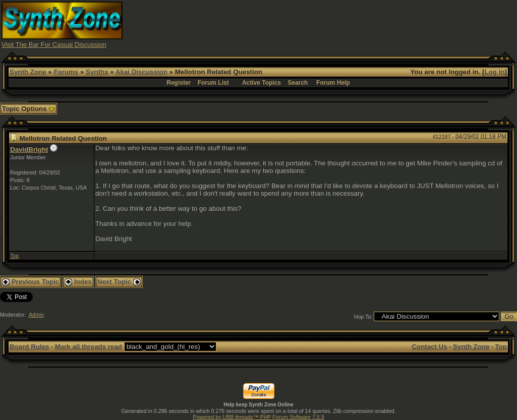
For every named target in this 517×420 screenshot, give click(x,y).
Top (14, 256)
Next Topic (119, 282)
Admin (36, 315)
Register (179, 83)
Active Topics (262, 83)
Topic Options (28, 109)
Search (298, 83)
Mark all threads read (89, 347)
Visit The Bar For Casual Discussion (54, 45)
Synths (97, 72)
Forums (66, 72)
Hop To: (363, 317)
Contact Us (429, 347)
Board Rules (30, 347)
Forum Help (333, 83)
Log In (495, 72)
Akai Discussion (141, 72)
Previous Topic (31, 282)
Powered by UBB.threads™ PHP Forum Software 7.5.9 (258, 417)
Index (78, 282)
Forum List (213, 83)
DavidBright (29, 149)
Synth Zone (28, 72)
